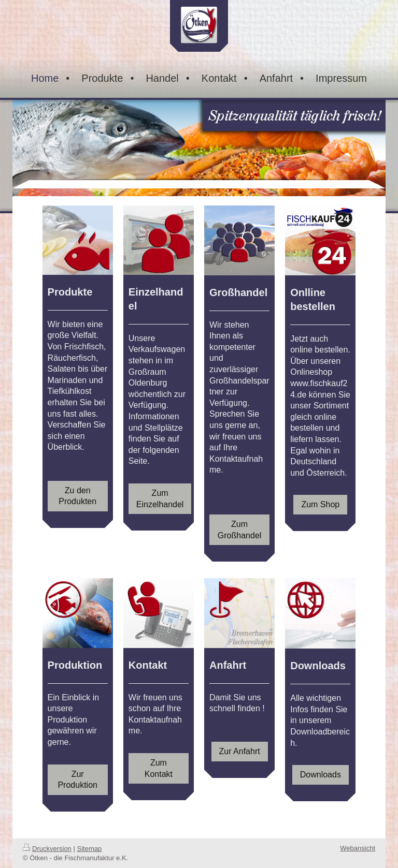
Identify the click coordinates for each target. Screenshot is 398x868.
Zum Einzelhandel (160, 499)
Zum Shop (320, 504)
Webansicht (358, 848)
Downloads (321, 775)
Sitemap (90, 849)
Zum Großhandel (240, 530)
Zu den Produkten (77, 496)
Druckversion (47, 849)
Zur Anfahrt (240, 751)
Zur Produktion (77, 780)
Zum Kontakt (159, 768)
